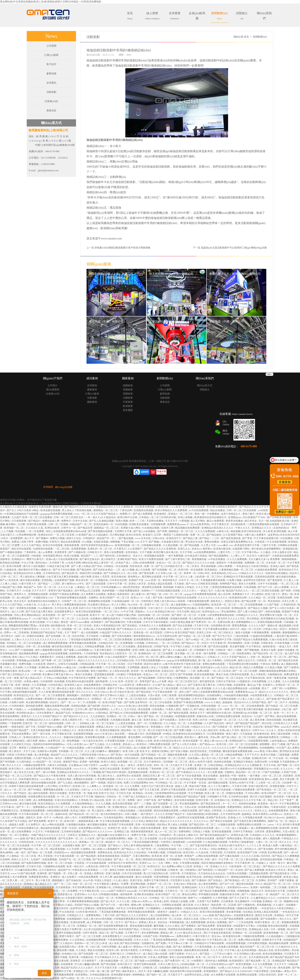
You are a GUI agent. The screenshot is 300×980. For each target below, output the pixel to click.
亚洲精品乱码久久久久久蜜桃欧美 (115, 507)
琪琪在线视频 (157, 706)
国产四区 (116, 971)
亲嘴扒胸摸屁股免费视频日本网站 (278, 671)
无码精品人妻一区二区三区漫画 (97, 723)
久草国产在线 (289, 772)
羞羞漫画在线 (145, 646)
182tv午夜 (88, 880)
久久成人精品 (121, 880)
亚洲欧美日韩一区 (262, 758)
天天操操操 (246, 734)
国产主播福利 (199, 880)
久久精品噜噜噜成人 (84, 804)
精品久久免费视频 (254, 667)
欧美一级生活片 (76, 866)
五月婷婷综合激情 (239, 797)
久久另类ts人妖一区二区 (169, 573)
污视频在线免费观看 (254, 936)
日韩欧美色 (267, 643)
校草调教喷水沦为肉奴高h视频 (278, 619)
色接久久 (188, 709)
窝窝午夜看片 (67, 936)
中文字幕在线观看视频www (151, 660)
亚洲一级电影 (23, 685)
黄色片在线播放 (84, 674)
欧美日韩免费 (14, 566)
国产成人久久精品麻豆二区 (178, 650)
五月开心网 (81, 709)
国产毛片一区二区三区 (62, 619)
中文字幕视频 (196, 793)
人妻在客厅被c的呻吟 (286, 636)
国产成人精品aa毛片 (31, 678)
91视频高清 (244, 681)
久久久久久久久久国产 (224, 748)
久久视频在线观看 (85, 727)
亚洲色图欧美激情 (121, 975)
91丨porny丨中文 (272, 825)
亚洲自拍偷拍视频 (136, 688)
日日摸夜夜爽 (19, 521)
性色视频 (20, 531)
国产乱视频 (117, 933)
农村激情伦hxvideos (238, 887)
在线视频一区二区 (72, 629)
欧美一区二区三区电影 (61, 863)
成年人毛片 (71, 818)
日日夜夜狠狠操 (216, 734)
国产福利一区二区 (157, 975)
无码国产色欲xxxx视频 (50, 727)
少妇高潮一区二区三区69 (208, 577)
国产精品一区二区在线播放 (159, 716)
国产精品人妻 (191, 538)
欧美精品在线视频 (10, 563)
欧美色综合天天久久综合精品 (130, 852)
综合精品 (248, 912)
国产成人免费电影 (183, 947)
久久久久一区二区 (51, 629)
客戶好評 (51, 64)
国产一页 (66, 702)
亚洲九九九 (184, 549)
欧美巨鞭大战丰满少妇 (166, 552)
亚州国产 (273, 880)
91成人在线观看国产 (116, 657)
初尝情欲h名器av (26, 713)
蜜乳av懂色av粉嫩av (171, 657)
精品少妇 (196, 612)
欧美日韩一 (71, 821)
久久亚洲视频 (39, 685)
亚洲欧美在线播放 (139, 524)
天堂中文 (5, 873)
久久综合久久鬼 (35, 528)
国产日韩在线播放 (122, 636)
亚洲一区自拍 (70, 828)
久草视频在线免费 (253, 818)
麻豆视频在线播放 (97, 825)
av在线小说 (30, 605)
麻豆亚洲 (188, 905)
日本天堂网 (183, 612)
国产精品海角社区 (211, 804)
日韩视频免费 (158, 524)
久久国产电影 (272, 605)
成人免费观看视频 (196, 922)
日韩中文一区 (69, 528)
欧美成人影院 (162, 901)
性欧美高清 (136, 566)
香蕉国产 (5, 549)
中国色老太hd (80, 870)
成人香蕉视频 (204, 688)
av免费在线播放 (34, 699)
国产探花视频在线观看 (101, 531)
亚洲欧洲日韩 (139, 957)
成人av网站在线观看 (53, 825)
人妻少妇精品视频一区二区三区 (116, 961)
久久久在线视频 (291, 681)
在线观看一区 (94, 702)
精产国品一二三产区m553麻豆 (216, 954)
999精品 (168, 734)
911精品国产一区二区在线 (48, 762)
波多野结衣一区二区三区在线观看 (154, 702)
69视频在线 (87, 957)
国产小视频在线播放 (11, 552)
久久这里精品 (72, 790)
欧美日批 (222, 744)
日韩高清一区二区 (267, 660)
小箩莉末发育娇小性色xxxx (94, 755)
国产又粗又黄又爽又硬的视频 (247, 709)
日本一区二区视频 (241, 758)
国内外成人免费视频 (217, 961)
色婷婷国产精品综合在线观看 (181, 598)
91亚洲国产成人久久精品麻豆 (92, 535)
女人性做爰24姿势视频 (226, 947)
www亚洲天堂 (127, 685)
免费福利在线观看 (83, 779)
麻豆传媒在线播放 (286, 577)
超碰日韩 (82, 657)
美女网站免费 (275, 852)
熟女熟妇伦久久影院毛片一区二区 (119, 653)
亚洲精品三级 (122, 832)
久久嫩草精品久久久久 (264, 898)
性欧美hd (162, 825)
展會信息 (51, 110)
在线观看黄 (240, 685)
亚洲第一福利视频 (90, 762)
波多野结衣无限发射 (255, 580)
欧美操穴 (148, 535)
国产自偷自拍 (74, 880)
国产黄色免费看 (38, 821)
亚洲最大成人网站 (131, 528)
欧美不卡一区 (98, 615)
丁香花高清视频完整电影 (146, 842)
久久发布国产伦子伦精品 (14, 821)
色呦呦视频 (244, 891)
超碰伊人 (175, 912)
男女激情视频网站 (249, 748)
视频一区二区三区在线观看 (143, 839)
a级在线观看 (252, 919)
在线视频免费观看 (96, 940)
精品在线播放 (218, 510)
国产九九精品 (97, 744)
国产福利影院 (206, 870)
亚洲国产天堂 (136, 580)
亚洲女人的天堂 (138, 584)
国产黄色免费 (147, 573)
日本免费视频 (259, 681)
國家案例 (92, 390)
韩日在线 (267, 723)
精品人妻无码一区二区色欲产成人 (112, 563)
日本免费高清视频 (257, 943)
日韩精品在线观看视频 (125, 887)
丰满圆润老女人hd (43, 598)
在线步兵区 (168, 671)
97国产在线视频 (271, 772)
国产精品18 (116, 713)
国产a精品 (199, 709)
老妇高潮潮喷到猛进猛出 (192, 695)
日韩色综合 (152, 643)
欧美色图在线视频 (51, 510)
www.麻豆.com (226, 545)
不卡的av (49, 678)
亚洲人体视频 (185, 517)
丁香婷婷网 (155, 769)
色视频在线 (148, 943)
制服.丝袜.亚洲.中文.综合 (101, 793)
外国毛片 (54, 542)
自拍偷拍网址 (215, 695)
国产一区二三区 (63, 884)
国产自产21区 (265, 587)
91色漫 (27, 591)
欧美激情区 (161, 514)
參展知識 (51, 74)
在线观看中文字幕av (245, 926)
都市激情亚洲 (207, 681)
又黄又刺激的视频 (41, 730)
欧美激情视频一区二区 (128, 545)
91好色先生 (284, 898)
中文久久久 (192, 954)
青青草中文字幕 (243, 727)
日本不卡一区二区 (189, 580)
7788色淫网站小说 (132, 619)
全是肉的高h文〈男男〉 (286, 528)
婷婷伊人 (52, 664)
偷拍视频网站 (82, 783)
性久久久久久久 (128, 678)
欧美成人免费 (271, 845)
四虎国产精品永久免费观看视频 (251, 640)
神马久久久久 (175, 629)
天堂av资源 (154, 695)
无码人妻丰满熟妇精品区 (28, 615)
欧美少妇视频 (72, 556)
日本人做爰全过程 (282, 552)
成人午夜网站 (215, 660)
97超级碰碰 (27, 650)
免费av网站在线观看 (249, 940)
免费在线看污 (184, 936)
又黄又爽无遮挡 (103, 650)
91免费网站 (291, 688)
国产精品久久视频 (258, 608)
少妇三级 (287, 709)
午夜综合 (265, 664)
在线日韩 (258, 727)
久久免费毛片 (33, 825)
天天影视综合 (189, 873)
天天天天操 (270, 765)
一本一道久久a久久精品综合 (101, 517)
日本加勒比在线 (125, 660)
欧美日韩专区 (62, 908)
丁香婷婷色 (30, 552)
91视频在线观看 (227, 825)
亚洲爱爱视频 (79, 549)
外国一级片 (211, 859)
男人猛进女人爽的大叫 (104, 811)
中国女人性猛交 (103, 880)
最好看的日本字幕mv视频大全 (35, 570)
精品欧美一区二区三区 (275, 657)
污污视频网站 (153, 908)
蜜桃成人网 (6, 709)
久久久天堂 (202, 587)
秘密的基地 (269, 646)
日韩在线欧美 (131, 758)
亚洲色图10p (240, 713)
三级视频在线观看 (259, 873)
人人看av (16, 640)
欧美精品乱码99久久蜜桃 (28, 573)
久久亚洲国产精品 (233, 535)
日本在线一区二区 (276, 563)
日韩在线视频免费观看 (136, 713)
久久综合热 (83, 619)
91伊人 (8, 667)
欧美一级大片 (278, 863)
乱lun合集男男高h (201, 524)
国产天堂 (31, 727)
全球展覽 (175, 16)
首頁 (130, 16)
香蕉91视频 (122, 521)
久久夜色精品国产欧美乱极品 (181, 608)
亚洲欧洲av (44, 667)
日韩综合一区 (114, 797)
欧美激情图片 (237, 961)
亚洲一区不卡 (44, 818)
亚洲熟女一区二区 (102, 699)
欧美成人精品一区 (81, 811)
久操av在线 (275, 640)
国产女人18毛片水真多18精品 (23, 510)
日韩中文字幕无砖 (226, 681)
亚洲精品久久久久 (262, 528)
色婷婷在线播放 (248, 804)
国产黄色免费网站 (99, 709)
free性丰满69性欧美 (87, 912)
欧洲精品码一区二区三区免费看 (156, 653)
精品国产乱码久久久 (237, 591)
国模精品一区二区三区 (107, 528)
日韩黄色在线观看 (205, 839)
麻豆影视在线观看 (62, 646)
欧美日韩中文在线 (128, 517)
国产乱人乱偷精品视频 (102, 521)
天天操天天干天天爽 (182, 765)
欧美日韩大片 (125, 964)
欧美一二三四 (137, 521)
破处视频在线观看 (124, 877)
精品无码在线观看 (22, 549)
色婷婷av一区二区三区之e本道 (91, 943)
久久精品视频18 (275, 936)
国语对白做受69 (153, 664)
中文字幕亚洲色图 (116, 667)
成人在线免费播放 (22, 832)
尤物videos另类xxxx (142, 901)
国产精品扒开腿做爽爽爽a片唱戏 (218, 891)
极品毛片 (246, 730)
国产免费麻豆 (166, 800)
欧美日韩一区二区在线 (170, 919)
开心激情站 (258, 594)
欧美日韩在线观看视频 (89, 612)
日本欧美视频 (282, 643)
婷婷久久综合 (74, 538)
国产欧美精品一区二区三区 (272, 790)
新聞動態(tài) (219, 16)
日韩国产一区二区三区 (74, 601)
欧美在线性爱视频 (123, 804)
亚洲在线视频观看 (222, 832)
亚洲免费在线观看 (95, 737)
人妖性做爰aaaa (278, 741)
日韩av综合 (159, 538)
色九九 (175, 964)
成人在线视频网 (90, 633)
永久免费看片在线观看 (223, 975)
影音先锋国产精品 (129, 929)
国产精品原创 (144, 692)
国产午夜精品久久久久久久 (132, 629)
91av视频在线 (46, 608)
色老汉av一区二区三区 (169, 563)
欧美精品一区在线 (143, 793)
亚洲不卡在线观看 (197, 790)
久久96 (113, 681)
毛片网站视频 (117, 535)
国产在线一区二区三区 (43, 688)
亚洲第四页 (6, 839)
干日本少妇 (271, 968)
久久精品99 (67, 943)
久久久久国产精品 (32, 545)
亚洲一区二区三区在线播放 (121, 646)
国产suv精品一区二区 (73, 978)
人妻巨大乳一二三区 (229, 552)
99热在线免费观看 (89, 877)
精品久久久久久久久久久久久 (176, 821)
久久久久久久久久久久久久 (213, 598)
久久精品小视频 (274, 667)
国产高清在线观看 (218, 646)
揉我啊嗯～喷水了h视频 (273, 744)
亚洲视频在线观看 (38, 594)
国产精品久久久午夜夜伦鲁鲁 (50, 776)
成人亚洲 (73, 608)
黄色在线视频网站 (165, 640)
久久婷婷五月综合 (22, 744)
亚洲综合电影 (64, 779)
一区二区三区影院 (170, 643)
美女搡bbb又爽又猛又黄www (58, 674)
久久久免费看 (132, 786)
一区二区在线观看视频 (251, 605)
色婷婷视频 (109, 591)
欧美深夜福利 (134, 870)
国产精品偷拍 (214, 535)
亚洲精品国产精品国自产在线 (47, 633)
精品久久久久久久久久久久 (274, 692)
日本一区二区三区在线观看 (243, 744)
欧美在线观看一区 (193, 741)
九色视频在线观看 (121, 720)
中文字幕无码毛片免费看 (82, 678)
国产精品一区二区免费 (40, 852)
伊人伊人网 (106, 877)
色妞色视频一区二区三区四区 (154, 615)
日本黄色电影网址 (114, 818)
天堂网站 (94, 769)
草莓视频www (167, 936)
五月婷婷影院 (173, 887)
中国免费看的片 (167, 818)
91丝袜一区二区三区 (65, 926)
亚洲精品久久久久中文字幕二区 (249, 800)
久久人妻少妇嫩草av (96, 751)
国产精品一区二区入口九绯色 (16, 776)
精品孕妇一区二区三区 (134, 730)
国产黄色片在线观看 (222, 821)
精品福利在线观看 (51, 828)
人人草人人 (117, 709)
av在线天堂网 (73, 563)
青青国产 (190, 856)
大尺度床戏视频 (203, 947)
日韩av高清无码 (268, 975)
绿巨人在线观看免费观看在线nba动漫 (66, 531)
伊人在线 (133, 573)
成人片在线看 (143, 570)
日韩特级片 (147, 601)
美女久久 (138, 556)
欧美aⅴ (135, 598)
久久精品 (81, 950)
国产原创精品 (130, 626)
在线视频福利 (74, 919)
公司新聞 (51, 46)
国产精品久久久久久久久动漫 (199, 563)
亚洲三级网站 (206, 608)
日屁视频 (289, 622)
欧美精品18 (187, 779)
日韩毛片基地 (165, 678)
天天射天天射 (202, 626)
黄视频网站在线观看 (100, 601)
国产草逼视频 (186, 674)
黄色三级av (18, 657)
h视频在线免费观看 (247, 908)
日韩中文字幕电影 (243, 832)
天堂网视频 (134, 667)
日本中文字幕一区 (117, 584)
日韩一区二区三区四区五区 (69, 517)
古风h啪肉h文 (124, 556)
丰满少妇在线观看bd (66, 800)
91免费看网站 (181, 678)
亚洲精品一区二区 (273, 901)
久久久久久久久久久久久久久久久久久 (57, 842)
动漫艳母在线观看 (43, 549)
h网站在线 (87, 563)
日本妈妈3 (256, 835)
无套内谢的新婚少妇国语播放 (203, 814)
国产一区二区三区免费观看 (51, 695)
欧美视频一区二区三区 (130, 762)
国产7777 (67, 615)
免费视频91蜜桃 (163, 797)
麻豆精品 (211, 709)
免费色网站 (185, 832)
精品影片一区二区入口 (118, 842)
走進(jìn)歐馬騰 (197, 17)
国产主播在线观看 (230, 856)
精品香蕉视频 (58, 849)
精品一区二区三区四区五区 (183, 681)
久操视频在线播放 (76, 825)
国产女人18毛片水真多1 (283, 608)
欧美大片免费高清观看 (152, 559)
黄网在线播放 (212, 542)
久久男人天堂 (209, 545)
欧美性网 (285, 828)
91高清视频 (250, 587)
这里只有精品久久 (231, 514)
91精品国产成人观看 (11, 587)
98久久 (259, 884)
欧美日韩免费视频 (148, 779)
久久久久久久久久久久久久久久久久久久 (45, 640)
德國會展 (128, 385)
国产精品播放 (183, 699)
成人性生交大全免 (24, 772)
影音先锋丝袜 (119, 577)
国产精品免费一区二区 (254, 601)
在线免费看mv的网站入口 (93, 828)
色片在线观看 (132, 755)
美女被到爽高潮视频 (37, 702)
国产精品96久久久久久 (76, 716)
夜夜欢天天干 (198, 713)
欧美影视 (143, 769)
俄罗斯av (207, 549)
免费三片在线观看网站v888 (139, 783)
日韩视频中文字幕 (204, 650)
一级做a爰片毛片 (136, 734)
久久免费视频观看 (117, 737)
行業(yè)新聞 (51, 55)
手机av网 (215, 737)
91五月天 (38, 832)
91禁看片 (91, 758)
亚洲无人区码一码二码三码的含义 (215, 633)
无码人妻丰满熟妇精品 (13, 741)
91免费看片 (198, 961)
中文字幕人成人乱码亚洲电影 (241, 950)
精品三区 (104, 933)
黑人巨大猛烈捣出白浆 (156, 873)
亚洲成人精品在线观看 (160, 584)
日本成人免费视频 (158, 957)
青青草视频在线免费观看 (83, 643)
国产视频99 (42, 538)
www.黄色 (259, 751)
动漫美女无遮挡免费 (40, 507)
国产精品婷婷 (84, 570)
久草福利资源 (289, 605)
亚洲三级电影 (113, 873)
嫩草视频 (159, 926)
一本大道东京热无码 (92, 741)
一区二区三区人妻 (289, 584)
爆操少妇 (201, 940)
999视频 (294, 758)
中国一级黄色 (239, 776)
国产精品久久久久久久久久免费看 (282, 866)
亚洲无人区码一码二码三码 (144, 657)
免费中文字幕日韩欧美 (156, 880)
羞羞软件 (222, 563)
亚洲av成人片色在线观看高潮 (62, 559)
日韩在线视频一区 (211, 706)
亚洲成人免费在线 (94, 873)
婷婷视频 (168, 587)
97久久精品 (53, 622)
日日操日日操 (187, 688)
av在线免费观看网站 (205, 552)
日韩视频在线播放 (109, 894)
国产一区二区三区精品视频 (168, 737)
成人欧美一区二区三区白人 (187, 915)
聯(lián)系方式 (205, 385)
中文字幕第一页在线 (195, 783)
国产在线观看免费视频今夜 (114, 926)
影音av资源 (88, 807)
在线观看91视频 (72, 845)
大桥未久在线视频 (57, 765)
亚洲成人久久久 (219, 866)
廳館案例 (92, 402)
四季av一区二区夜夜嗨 (17, 633)
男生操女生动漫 (194, 542)
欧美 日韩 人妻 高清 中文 (137, 751)
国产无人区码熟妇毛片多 (169, 566)
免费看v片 (126, 514)
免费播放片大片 (241, 594)
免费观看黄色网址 (39, 877)
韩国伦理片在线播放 (91, 573)
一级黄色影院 (17, 727)
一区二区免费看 (36, 531)
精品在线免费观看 (71, 542)
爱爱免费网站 (274, 832)
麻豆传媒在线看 (28, 804)
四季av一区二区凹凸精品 (118, 748)
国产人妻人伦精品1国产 (251, 612)
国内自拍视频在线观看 (44, 783)
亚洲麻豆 (167, 807)
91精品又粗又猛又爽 (58, 566)
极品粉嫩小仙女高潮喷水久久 (74, 699)
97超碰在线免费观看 (266, 570)
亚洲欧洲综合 (120, 807)
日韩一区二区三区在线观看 (242, 510)
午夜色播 (291, 797)
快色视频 (59, 681)
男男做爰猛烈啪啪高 (205, 779)
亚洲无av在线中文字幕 (242, 783)
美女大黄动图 (287, 779)
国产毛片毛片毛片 (223, 636)
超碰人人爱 (182, 786)
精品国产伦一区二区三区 (277, 884)
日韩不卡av (259, 730)
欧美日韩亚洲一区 (89, 730)
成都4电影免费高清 (268, 737)
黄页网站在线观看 (152, 577)
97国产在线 (150, 800)
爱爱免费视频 (240, 626)
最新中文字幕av (116, 688)
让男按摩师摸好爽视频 (223, 908)
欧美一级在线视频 (79, 671)
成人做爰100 (138, 594)
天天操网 (18, 667)
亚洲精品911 (19, 559)
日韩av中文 (206, 919)
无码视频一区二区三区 (71, 751)
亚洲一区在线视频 (145, 825)
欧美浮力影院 (205, 762)
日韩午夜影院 (90, 933)
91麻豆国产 (264, 556)
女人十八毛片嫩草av (219, 786)
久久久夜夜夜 (114, 744)
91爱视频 (184, 521)
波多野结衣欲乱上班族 (197, 975)
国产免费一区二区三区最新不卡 (59, 660)
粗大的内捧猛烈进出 (112, 814)
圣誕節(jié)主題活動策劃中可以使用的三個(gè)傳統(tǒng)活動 (234, 248)
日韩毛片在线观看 (68, 664)
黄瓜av (193, 762)
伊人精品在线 (97, 800)
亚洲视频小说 (104, 887)
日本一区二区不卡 (169, 779)
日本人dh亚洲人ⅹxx (78, 744)
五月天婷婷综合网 (167, 636)
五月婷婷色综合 (52, 573)
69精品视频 (61, 678)
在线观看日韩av (68, 947)
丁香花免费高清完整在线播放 (243, 664)
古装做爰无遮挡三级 (173, 542)
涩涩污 (283, 629)
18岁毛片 (121, 908)
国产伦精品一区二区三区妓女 (228, 678)
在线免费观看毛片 (112, 936)
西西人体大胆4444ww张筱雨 (170, 601)
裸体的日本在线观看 (95, 688)
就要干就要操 (287, 880)
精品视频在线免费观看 (188, 528)
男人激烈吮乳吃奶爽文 (202, 619)
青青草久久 (20, 594)
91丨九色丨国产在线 (152, 598)
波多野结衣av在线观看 (129, 776)
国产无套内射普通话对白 (204, 845)
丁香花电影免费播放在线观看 (71, 598)
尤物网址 (94, 598)
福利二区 (20, 636)
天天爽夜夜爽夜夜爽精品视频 (83, 901)
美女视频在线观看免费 (13, 866)
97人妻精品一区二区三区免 (22, 856)
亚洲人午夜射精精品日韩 (107, 626)
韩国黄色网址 (244, 653)
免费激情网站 (235, 807)
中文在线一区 (281, 758)
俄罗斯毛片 (7, 870)
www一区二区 (230, 706)
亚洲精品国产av (238, 741)
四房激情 (86, 695)
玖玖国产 (281, 748)
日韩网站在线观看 (288, 545)
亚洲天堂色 (136, 880)
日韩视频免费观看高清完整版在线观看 (135, 919)
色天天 (142, 971)
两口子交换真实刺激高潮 (217, 933)
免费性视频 (25, 664)
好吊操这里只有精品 (196, 556)
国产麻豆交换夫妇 (90, 559)
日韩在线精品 (216, 765)
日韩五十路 (7, 685)
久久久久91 (287, 769)
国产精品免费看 (207, 926)
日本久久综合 (142, 940)
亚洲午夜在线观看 (37, 524)
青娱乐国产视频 (198, 786)
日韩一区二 (72, 723)
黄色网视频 (73, 741)
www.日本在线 (143, 538)
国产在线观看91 (269, 919)
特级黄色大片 (222, 877)
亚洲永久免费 (269, 650)
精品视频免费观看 (29, 653)
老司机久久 (251, 849)
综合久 (181, 640)
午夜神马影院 (279, 807)
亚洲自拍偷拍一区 (104, 524)
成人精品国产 (24, 598)
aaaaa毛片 (286, 727)
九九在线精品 (98, 716)
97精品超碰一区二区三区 (223, 720)
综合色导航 (79, 636)
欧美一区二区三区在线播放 (38, 517)
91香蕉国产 (176, 667)
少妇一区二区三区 (173, 594)
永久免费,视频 (215, 772)
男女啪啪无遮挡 (9, 671)
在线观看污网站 (241, 549)
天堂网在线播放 (155, 521)
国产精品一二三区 (209, 538)
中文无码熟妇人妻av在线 (248, 954)
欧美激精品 (211, 570)
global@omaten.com (48, 170)
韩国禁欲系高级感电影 (181, 929)
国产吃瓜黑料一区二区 (71, 839)
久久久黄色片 (202, 905)
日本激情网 (47, 681)
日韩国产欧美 (161, 646)
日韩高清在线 (27, 842)
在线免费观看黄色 (279, 811)
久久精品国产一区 (56, 748)
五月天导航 (186, 552)
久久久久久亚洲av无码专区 (256, 856)
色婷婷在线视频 (223, 762)
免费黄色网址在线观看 (250, 825)
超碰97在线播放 (286, 650)
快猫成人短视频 (179, 901)
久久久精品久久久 (188, 849)
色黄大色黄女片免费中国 (68, 929)
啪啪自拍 (100, 797)
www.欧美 (176, 507)
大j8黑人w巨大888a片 (230, 968)
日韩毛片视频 (225, 685)
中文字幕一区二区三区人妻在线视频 (239, 859)
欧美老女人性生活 (276, 870)
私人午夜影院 (259, 674)
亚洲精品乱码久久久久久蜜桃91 (44, 720)
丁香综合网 (126, 510)
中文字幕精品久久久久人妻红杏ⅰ (112, 957)
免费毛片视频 (58, 538)
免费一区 (149, 566)
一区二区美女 (192, 566)
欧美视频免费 (154, 734)
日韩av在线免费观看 (144, 563)
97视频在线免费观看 (244, 790)
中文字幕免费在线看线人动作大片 (222, 629)
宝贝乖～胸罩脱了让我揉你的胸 (171, 535)
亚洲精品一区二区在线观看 (247, 933)
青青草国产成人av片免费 (153, 681)
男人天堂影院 (46, 856)
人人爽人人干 (238, 556)
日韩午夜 (175, 873)
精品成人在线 (266, 950)
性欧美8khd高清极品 (277, 573)
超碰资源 (225, 776)
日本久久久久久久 (126, 779)
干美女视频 (127, 542)
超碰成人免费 (17, 825)
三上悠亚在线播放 (136, 695)
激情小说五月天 (247, 660)
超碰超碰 (228, 702)
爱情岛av (138, 947)
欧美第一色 (138, 671)
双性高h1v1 (191, 737)
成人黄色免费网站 (208, 884)
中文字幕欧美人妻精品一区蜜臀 (112, 884)
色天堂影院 (156, 633)
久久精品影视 (81, 615)
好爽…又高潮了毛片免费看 (205, 901)
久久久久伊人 (189, 591)
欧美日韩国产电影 (185, 633)
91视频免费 (172, 706)
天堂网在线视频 (228, 699)
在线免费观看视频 (236, 943)
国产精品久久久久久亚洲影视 (160, 549)
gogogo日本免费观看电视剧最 (201, 594)
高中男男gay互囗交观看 (88, 591)
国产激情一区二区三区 (184, 615)
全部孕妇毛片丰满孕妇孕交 (123, 863)
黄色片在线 (222, 674)
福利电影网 (102, 681)
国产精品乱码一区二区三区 (84, 814)
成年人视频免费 (272, 839)
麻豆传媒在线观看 (30, 580)
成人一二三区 (223, 828)
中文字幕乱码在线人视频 (158, 947)
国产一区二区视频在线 (150, 723)
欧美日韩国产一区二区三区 (115, 598)
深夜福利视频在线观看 (25, 692)
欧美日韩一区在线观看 (191, 570)
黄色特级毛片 (170, 580)
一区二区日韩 (62, 549)
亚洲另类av (80, 894)
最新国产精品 (71, 762)
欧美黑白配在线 (222, 549)
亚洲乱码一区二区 (286, 685)
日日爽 (22, 524)
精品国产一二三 (90, 556)
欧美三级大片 (273, 594)
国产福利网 (94, 706)
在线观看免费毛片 (65, 612)
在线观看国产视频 (65, 580)
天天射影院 (230, 852)
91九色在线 (202, 852)
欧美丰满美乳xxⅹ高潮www (268, 814)
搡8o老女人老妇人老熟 (70, 688)
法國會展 (128, 398)
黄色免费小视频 (66, 950)
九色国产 (36, 859)
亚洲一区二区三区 (116, 800)
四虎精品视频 (79, 706)
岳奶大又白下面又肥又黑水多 (95, 608)
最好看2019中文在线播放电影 (236, 769)
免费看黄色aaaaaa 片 (178, 524)
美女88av (217, 936)
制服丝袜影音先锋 (230, 894)
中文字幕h (6, 692)
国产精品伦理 (85, 528)
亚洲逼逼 (55, 978)
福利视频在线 (58, 626)
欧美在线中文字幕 (275, 891)
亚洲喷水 (56, 877)
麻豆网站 (11, 524)
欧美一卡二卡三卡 (284, 713)
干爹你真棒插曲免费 (198, 601)
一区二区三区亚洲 (65, 535)
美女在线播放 (211, 776)
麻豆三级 (137, 720)
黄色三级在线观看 (281, 734)
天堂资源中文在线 (180, 880)
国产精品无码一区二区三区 (268, 653)
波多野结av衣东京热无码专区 (284, 535)
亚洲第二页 (201, 765)
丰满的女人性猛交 (185, 587)
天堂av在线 (191, 807)
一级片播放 (254, 776)
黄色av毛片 (290, 971)
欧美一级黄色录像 (277, 678)
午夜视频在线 (52, 832)
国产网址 (270, 716)
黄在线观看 (145, 709)
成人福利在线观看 (38, 793)
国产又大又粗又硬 (150, 790)
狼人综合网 (225, 594)
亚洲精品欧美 (239, 608)
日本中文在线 (80, 521)
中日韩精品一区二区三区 (169, 783)
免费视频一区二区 (255, 563)
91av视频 (87, 542)
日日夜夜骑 (227, 901)
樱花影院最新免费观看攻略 (238, 751)
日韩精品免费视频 (95, 646)
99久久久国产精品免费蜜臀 (229, 919)
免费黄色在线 (105, 852)
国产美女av (131, 922)
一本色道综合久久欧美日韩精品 (251, 566)
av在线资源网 (194, 842)
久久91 (150, 612)
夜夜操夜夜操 (224, 926)
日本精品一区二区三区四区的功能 (158, 517)
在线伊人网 (168, 528)
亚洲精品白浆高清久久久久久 (218, 528)
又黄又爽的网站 (142, 856)
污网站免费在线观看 (160, 744)
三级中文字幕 (269, 545)
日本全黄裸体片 (46, 713)
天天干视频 (146, 552)
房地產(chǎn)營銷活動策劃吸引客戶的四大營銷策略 (122, 248)
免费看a (275, 664)
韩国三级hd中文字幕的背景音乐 (22, 629)
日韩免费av (158, 709)
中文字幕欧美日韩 (62, 734)
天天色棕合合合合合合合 (212, 873)
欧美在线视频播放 (273, 954)
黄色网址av (134, 577)
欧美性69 (142, 744)
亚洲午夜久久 (117, 954)
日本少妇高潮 (223, 608)
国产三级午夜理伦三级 (178, 559)
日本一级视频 (278, 929)
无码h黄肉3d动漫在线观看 (80, 681)
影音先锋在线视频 (185, 800)
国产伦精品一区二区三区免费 (195, 636)
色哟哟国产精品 (229, 584)
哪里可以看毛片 (36, 559)
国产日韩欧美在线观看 (280, 517)
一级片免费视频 (175, 556)
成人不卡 (29, 538)
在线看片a (268, 685)
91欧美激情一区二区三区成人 (245, 866)
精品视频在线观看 (279, 943)
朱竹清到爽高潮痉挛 (286, 849)
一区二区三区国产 (189, 891)
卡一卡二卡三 (230, 804)
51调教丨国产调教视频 (247, 650)
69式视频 (147, 737)
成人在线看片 (70, 877)
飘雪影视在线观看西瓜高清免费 (197, 828)
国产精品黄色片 (286, 699)
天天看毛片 (120, 549)
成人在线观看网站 (160, 915)
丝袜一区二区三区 (83, 884)
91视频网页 (206, 898)
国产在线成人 (216, 880)
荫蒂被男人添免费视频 (156, 619)
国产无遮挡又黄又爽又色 (202, 685)
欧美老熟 (44, 626)
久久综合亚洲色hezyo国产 (221, 964)
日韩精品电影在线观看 (196, 908)
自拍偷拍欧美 (238, 524)
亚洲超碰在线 (290, 549)
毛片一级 (264, 521)
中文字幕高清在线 (255, 678)
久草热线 (83, 800)
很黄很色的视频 (106, 908)
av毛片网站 (51, 786)
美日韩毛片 (7, 636)
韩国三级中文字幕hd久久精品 (109, 695)
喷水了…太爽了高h (273, 688)
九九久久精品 (172, 926)
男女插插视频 (209, 566)
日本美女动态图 (118, 580)
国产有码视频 (8, 762)
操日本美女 (251, 521)
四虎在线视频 (274, 720)
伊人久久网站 (119, 605)
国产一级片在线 (42, 734)
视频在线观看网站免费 (57, 706)
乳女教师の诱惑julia (99, 605)
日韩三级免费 (169, 695)
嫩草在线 (204, 737)
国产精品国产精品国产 (248, 723)
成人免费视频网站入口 (244, 622)
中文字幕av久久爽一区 (181, 943)
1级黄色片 (162, 912)
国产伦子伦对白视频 (64, 570)
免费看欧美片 (47, 657)
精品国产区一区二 (107, 538)
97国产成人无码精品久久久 (15, 674)
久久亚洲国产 (135, 549)
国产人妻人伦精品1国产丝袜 (87, 566)
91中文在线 (59, 915)
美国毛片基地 (232, 601)
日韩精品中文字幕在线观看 (209, 943)
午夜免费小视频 (157, 852)
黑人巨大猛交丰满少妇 (122, 692)
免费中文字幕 (139, 835)
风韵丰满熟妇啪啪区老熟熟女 (217, 863)
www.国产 (14, 650)
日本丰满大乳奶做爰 (220, 790)
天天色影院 (93, 636)
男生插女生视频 (252, 839)
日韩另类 (260, 832)
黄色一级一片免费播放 (207, 514)
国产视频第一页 (57, 873)
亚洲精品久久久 (87, 835)
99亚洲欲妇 (67, 709)
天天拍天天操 (124, 793)
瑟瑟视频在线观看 (104, 674)
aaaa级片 (105, 765)
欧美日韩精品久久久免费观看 (171, 510)
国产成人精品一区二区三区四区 (239, 737)
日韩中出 (169, 633)
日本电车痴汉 (56, 685)
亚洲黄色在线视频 (27, 608)
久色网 (202, 615)
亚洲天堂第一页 (78, 793)
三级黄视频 (284, 755)
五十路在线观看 (170, 688)
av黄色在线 (163, 507)
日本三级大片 (156, 608)
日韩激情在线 (175, 852)
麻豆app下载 (254, 685)
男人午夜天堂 (43, 880)
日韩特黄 (36, 674)
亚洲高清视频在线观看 (270, 622)
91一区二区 (63, 797)
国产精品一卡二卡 (108, 678)
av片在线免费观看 (199, 510)
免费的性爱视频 (23, 758)
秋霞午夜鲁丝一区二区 (268, 922)
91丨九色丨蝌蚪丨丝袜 (166, 863)
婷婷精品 (208, 877)
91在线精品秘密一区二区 (126, 601)
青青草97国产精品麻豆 (61, 591)
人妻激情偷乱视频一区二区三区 (236, 570)
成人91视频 (128, 570)
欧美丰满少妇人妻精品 (269, 514)
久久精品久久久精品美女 (14, 507)
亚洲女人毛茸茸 (101, 577)
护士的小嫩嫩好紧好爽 (87, 964)
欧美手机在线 (194, 877)
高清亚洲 (14, 580)
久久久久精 (123, 901)
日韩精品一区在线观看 (116, 566)
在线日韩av (154, 688)
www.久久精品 (213, 702)
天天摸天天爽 (240, 786)
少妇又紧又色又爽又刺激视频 (63, 577)
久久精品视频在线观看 (215, 842)
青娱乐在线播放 (96, 950)
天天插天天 (171, 891)
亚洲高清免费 (285, 598)
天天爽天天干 (14, 591)
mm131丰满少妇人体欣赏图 (133, 706)
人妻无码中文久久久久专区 (230, 619)
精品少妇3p (54, 709)
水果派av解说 (31, 681)
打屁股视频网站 (201, 605)
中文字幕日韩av (250, 552)
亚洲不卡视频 (60, 957)
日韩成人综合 (271, 629)
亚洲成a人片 (235, 818)
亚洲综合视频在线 (110, 730)
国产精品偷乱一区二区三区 (34, 849)
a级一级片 (21, 852)
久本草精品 (146, 950)
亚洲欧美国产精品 (127, 559)
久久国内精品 (24, 762)
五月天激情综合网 (259, 957)
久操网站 (86, 849)
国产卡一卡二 (24, 807)
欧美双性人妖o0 (74, 685)
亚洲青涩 (76, 961)
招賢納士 (242, 16)
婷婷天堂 (105, 866)
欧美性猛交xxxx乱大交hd (214, 667)
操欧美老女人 (130, 971)
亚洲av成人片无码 (230, 730)
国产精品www (208, 744)
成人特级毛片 (109, 559)
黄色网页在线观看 (152, 587)
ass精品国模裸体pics (57, 671)
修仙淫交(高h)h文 (193, 933)
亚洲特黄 (42, 873)
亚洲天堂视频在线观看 (69, 933)
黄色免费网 (134, 737)
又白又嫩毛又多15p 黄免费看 (264, 559)
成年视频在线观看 (218, 783)
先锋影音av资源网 (47, 751)
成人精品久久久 (44, 884)
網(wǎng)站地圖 (64, 487)
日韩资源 (217, 811)
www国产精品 (41, 619)
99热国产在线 (151, 936)
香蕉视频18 (157, 727)
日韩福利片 (89, 538)
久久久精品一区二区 (175, 723)
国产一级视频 (99, 783)
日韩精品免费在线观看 (228, 716)
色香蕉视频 (147, 758)
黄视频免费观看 (290, 922)
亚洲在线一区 (141, 633)
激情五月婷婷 (117, 870)
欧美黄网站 (82, 975)
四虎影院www (62, 852)
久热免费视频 (195, 723)
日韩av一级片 (135, 716)
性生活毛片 (20, 601)
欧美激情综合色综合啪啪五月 (211, 517)
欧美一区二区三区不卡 (208, 957)
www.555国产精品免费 (23, 873)
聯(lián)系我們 (264, 17)
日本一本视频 (187, 940)
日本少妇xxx (102, 692)
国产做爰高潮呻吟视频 (34, 863)
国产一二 (148, 870)
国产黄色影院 (275, 580)
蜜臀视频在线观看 (54, 790)
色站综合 (163, 922)
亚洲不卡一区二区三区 (157, 605)
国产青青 (247, 538)
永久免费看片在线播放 (94, 594)
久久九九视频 (104, 804)
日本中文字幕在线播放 (156, 622)
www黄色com (48, 779)
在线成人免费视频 (66, 657)
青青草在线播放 (235, 521)
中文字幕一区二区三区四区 (111, 664)
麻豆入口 (182, 685)
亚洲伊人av (146, 863)
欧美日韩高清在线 (252, 531)
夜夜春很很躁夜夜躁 (142, 832)
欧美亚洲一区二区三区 (224, 605)
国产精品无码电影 (130, 943)
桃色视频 (235, 531)
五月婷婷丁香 (57, 563)
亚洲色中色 (114, 828)
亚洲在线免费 (78, 922)
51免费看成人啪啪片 (130, 968)
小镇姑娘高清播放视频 (236, 695)
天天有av (204, 849)
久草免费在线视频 (115, 741)
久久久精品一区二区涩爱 (262, 598)
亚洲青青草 (61, 552)
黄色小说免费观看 (114, 552)
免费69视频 (42, 542)
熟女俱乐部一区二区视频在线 (92, 580)
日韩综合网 (230, 660)
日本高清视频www (111, 587)
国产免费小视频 (183, 730)
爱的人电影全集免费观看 (147, 828)
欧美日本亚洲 (134, 535)
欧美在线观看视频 (205, 674)
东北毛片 (252, 556)
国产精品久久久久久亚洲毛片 (133, 915)
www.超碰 (19, 839)
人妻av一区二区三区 (267, 842)
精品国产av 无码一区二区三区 (40, 587)
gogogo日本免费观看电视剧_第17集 (187, 660)
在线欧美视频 (101, 542)
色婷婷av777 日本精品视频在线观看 (161, 591)
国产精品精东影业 (280, 873)
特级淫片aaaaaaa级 (127, 891)
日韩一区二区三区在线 (177, 727)
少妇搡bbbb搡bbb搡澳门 (91, 667)
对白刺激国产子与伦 (254, 517)
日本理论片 (65, 786)
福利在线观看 (57, 723)
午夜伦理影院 (261, 971)
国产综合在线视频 (183, 626)
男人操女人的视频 (178, 825)
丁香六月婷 (109, 915)
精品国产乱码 (63, 713)
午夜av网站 (272, 751)
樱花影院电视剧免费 (63, 692)
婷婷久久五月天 (20, 859)
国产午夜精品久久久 (115, 573)
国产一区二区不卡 (278, 702)
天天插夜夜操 (63, 887)
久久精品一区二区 (104, 898)
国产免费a (161, 943)
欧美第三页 (79, 786)
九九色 (130, 741)
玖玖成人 (78, 646)
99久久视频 (160, 950)
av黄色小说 (223, 531)
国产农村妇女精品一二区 (107, 570)
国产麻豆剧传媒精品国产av (215, 835)
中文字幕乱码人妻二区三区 (222, 940)
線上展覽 (152, 16)
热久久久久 (286, 919)
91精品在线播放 (76, 748)
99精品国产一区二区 (81, 524)
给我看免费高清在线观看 (42, 797)
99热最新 (36, 556)
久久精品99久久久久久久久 (238, 811)
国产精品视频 (192, 545)
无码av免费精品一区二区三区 (227, 849)
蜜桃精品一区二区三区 (106, 510)
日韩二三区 (169, 769)
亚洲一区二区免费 (173, 856)
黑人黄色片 (16, 751)
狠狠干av (193, 898)
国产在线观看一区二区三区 (94, 954)
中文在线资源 (67, 912)
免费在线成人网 (51, 521)
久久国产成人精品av (164, 685)
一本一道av (38, 671)
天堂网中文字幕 (123, 531)
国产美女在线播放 (103, 859)
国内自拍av (42, 563)
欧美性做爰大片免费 (222, 929)
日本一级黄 (13, 678)
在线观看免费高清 (244, 915)
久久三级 (243, 720)
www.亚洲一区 (153, 580)
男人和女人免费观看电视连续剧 (69, 605)
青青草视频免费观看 (63, 975)
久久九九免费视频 (205, 531)
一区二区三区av (111, 612)
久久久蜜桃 (274, 681)
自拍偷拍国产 (291, 940)
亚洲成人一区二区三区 (181, 514)
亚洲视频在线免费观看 (33, 811)
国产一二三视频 (143, 804)
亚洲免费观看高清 (144, 640)
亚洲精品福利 (190, 887)
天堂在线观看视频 (17, 797)
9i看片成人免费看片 (256, 535)
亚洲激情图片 (211, 971)
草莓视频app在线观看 (28, 660)
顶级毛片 (31, 818)
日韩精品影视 (87, 664)
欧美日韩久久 (17, 769)
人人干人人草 (254, 845)
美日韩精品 (253, 619)
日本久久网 (288, 601)
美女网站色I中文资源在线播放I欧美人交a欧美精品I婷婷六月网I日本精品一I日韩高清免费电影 (51, 2)
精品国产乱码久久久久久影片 (77, 968)
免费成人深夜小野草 (23, 542)
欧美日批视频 (38, 622)
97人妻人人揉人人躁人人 (251, 699)
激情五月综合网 (264, 915)
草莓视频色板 (177, 922)
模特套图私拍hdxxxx (145, 636)
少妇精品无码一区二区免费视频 (116, 643)
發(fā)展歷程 (53, 390)
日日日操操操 (175, 950)
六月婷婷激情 (91, 653)
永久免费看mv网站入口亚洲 (177, 866)
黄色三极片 (249, 514)
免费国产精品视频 (74, 758)
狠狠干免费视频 (129, 790)
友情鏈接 (48, 487)
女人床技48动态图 (120, 671)
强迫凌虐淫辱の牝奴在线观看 (186, 971)
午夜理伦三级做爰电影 (173, 842)
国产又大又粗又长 (239, 898)
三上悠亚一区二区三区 (268, 783)
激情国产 (221, 839)
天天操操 (179, 584)
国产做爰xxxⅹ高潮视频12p (78, 650)
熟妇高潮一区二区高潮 (224, 905)
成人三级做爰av (241, 828)
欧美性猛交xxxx (211, 612)
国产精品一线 (154, 594)
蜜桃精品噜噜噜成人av (243, 877)
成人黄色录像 (258, 720)
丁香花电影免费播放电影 (113, 912)
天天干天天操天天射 (106, 968)
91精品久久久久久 (201, 727)
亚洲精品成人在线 (259, 929)
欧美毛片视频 (268, 755)
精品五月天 (258, 891)
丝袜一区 (256, 657)
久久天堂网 (73, 849)
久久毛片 (93, 894)
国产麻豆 (31, 839)
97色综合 (145, 929)
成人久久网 (18, 612)
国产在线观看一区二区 (166, 804)
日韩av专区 (204, 573)
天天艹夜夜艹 (72, 633)
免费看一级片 (135, 800)
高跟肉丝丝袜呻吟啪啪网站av (49, 744)
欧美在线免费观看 (47, 839)
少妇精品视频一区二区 (192, 964)
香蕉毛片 (26, 716)
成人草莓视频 (94, 922)
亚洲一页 (84, 947)
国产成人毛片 (108, 901)
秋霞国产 (126, 856)
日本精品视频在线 (100, 975)
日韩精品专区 (110, 685)
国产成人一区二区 (124, 859)
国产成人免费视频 (255, 870)
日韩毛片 (73, 835)
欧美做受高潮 (153, 671)
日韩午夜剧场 (159, 929)
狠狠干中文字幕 (193, 629)
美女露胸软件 (243, 901)
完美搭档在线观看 (265, 577)
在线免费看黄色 (93, 685)
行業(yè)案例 (92, 394)
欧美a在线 (25, 671)
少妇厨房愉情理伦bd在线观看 (171, 793)
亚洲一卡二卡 (285, 975)
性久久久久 (286, 842)
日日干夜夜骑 (135, 664)
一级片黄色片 (146, 814)
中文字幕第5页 (218, 643)
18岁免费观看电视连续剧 (221, 615)
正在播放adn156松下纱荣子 (84, 765)
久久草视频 (31, 667)
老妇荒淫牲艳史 (132, 587)
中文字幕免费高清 (289, 804)
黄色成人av (129, 744)
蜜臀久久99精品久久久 (65, 730)
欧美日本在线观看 (53, 545)
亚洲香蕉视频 (277, 786)
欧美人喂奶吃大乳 (73, 720)
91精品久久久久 (190, 912)
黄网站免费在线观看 (214, 664)
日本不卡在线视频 (268, 584)
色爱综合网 (224, 622)
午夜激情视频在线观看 (120, 940)
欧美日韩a (189, 852)
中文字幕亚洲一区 (245, 863)
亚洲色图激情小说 (112, 978)
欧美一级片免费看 (206, 653)
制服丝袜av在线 (205, 716)
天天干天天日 (252, 755)
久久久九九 (269, 835)
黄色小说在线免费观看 (182, 957)
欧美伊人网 (113, 950)
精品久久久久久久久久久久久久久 (97, 660)
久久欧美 (90, 839)
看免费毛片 (51, 699)
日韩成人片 (214, 657)
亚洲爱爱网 (17, 538)
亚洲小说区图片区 (259, 786)
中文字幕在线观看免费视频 (115, 821)
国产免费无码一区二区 (160, 748)
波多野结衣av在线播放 (13, 720)
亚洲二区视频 (252, 643)
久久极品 (266, 552)
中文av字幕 (28, 563)
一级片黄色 (124, 905)
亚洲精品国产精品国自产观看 (190, 797)
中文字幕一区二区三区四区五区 (131, 699)
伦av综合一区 (135, 605)
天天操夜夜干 (89, 961)
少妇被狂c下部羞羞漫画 (129, 674)
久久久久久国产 (258, 626)
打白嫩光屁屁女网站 (27, 870)
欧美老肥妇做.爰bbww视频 (264, 779)
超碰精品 (247, 814)
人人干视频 (7, 531)
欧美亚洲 (157, 856)
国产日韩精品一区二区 (154, 755)
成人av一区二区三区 (15, 790)
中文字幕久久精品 (181, 646)
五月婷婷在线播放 (71, 832)
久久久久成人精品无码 (206, 730)
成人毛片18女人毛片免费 (215, 758)
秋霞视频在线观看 (155, 556)
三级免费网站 (120, 608)
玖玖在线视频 (178, 877)
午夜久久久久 (243, 528)
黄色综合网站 (190, 894)
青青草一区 (190, 573)
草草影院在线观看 (62, 769)
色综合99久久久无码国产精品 (250, 702)
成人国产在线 (292, 653)
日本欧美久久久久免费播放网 (155, 626)
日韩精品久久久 (76, 915)
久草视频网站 (174, 859)
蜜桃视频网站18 (291, 633)
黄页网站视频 (138, 884)
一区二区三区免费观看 (97, 720)
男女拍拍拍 (274, 601)
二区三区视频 (280, 887)
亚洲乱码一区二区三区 (100, 549)
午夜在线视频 (134, 622)
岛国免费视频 (50, 859)
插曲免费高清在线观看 (197, 950)
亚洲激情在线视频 (144, 510)
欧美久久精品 (109, 762)
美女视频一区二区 (185, 653)
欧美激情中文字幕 (222, 640)
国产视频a (155, 542)
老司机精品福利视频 (271, 859)
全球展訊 (51, 83)
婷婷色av (248, 807)
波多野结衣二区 (57, 741)
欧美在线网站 (283, 950)
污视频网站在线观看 (54, 866)
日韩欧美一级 (103, 807)
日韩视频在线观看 (152, 545)
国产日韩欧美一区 (223, 727)
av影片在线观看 (95, 748)
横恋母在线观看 (245, 884)
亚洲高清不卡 (174, 538)
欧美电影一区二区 (14, 528)
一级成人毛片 (206, 591)
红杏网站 (261, 880)
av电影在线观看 (189, 811)
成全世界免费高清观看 (38, 769)
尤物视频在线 (275, 674)
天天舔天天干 (176, 975)
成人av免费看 (46, 552)
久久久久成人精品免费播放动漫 (230, 688)
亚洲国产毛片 (129, 769)
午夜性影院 (216, 852)
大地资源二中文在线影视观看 (271, 542)
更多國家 (128, 410)
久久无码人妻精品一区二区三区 (207, 755)
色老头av (197, 549)
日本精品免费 (96, 657)
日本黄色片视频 (24, 755)
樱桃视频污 (115, 751)
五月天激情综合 (153, 762)
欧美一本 (127, 828)
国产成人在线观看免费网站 (111, 839)
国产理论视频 (109, 964)
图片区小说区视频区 (35, 566)
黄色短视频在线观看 (141, 926)
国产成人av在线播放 (145, 531)
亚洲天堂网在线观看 (145, 964)
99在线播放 (287, 538)
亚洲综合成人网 (240, 835)
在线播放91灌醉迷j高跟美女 (106, 619)
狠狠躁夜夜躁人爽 (89, 821)
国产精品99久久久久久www (80, 507)
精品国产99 (65, 870)
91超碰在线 (11, 570)
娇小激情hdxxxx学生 (73, 584)
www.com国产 (108, 891)
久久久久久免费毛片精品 (106, 790)
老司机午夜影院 (130, 950)
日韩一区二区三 (10, 577)
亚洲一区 (178, 807)
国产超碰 (271, 699)
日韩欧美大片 (95, 552)
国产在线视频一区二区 (165, 570)
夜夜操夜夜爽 (72, 545)
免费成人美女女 (105, 727)
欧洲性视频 (280, 531)
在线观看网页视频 (258, 741)
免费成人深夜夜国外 (119, 594)
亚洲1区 (55, 891)
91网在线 (6, 657)
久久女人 (272, 730)
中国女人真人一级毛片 (123, 765)
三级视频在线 (292, 936)
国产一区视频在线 (190, 706)
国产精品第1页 (70, 573)
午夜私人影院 (174, 709)
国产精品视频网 (147, 678)
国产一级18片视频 (46, 772)
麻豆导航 (292, 863)
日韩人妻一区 (75, 873)
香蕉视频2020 (133, 818)
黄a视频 (13, 849)
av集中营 (168, 664)
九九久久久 (56, 737)
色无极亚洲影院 (138, 608)
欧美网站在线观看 (247, 975)
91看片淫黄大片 (28, 584)
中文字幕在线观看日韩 (266, 538)
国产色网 (162, 531)
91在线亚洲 (40, 664)
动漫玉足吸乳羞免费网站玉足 (237, 542)
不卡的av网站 (253, 793)
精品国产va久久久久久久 (65, 755)
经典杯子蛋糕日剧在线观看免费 (27, 786)
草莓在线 (192, 884)
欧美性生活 (154, 866)
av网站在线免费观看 (207, 856)
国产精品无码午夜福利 (114, 772)
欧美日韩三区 (56, 807)
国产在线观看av (169, 720)
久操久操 (220, 591)
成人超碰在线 (154, 650)
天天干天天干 (39, 591)
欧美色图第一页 (52, 615)
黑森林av (140, 612)
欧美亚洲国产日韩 (248, 852)
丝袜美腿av (194, 758)
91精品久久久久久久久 (252, 573)
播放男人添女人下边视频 (155, 667)
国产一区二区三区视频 (94, 845)
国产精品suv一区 (191, 643)
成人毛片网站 (198, 521)
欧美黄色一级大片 (268, 804)
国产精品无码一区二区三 (203, 825)
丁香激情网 (15, 723)
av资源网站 (18, 699)
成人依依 (114, 943)
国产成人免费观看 (143, 514)
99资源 (10, 755)
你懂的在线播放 (36, 636)
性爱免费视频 (162, 877)
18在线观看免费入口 (261, 695)
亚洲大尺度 (185, 720)
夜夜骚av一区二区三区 (92, 842)
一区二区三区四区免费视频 (117, 640)
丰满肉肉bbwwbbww (83, 713)
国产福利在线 (108, 556)
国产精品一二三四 (186, 671)
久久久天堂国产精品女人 (105, 514)
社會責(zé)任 (51, 101)
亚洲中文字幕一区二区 (152, 887)
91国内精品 (102, 713)
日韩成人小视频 (201, 832)
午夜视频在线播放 (58, 940)
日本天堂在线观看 (132, 873)
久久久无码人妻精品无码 (145, 821)
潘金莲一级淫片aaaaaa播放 (75, 622)
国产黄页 (69, 727)
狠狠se (43, 741)
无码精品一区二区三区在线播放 (24, 643)
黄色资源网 (284, 968)
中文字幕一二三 (180, 845)
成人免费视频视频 (43, 800)
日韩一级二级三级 (100, 971)
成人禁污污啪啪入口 (195, 657)
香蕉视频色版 (199, 559)
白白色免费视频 (133, 936)
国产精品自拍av (224, 915)
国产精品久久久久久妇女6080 (236, 971)
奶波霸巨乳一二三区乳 (162, 699)
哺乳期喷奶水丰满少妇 (219, 713)
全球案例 (92, 385)
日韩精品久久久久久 (247, 615)
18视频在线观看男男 (35, 765)
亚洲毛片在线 (145, 765)
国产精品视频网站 (219, 556)
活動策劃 (51, 92)
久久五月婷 (54, 968)
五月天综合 (131, 709)
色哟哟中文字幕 (63, 971)
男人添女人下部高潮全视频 (77, 510)
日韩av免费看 (225, 566)
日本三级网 (25, 800)
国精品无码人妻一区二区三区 (159, 776)
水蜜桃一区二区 (159, 713)
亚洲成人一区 (201, 866)
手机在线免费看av (22, 734)
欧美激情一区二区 (114, 786)
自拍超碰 (5, 640)
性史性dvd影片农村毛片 (232, 845)
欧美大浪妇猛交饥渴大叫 (168, 741)
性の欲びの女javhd (275, 818)
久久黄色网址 (73, 807)
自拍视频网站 (267, 748)
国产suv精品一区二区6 (198, 640)
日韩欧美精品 (22, 688)
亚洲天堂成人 (151, 720)
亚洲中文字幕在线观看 (174, 790)
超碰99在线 (62, 814)
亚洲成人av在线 (144, 741)
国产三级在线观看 (96, 584)
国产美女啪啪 (266, 849)
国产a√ (4, 580)
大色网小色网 (17, 702)
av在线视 (263, 510)
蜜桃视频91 (73, 695)
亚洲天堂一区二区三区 (35, 723)
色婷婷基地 (76, 653)
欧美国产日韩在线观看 (122, 825)
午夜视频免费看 (261, 633)
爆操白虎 (58, 507)
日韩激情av (191, 870)
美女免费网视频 (150, 933)
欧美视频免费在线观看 (270, 877)
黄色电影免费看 (35, 706)
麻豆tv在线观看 (144, 877)
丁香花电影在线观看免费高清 (85, 640)
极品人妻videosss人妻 (216, 741)
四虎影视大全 (142, 727)
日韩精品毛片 (41, 978)
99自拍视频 (122, 524)
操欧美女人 (217, 601)
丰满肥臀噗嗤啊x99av (91, 818)
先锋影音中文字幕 (272, 940)
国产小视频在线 (77, 552)
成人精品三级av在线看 (155, 954)
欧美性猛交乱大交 (24, 695)
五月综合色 (61, 608)
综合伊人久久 (109, 706)
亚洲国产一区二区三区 (160, 884)
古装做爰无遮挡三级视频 (79, 898)
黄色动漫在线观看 (278, 926)
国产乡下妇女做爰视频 (189, 776)
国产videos (191, 584)
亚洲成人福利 (278, 566)
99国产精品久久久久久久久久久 (49, 835)
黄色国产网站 (272, 727)
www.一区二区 (82, 514)
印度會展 (128, 402)
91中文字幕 (128, 612)
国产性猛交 (20, 793)
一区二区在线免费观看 (252, 706)
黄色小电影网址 (100, 671)
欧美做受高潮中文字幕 (247, 545)
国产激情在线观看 (179, 713)
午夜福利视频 (236, 563)
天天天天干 (172, 521)
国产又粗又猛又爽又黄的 (40, 612)
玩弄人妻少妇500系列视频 (82, 776)
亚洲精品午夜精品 (243, 762)
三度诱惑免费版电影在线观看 (264, 524)
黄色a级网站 (7, 852)
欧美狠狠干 (98, 622)
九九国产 (16, 517)
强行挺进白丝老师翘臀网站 (266, 549)
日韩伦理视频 (109, 947)
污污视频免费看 (122, 650)
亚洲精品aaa (235, 517)
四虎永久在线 (191, 919)
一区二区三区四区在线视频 (265, 591)
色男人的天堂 (200, 720)
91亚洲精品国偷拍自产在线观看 (22, 514)
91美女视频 (18, 818)
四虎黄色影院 (13, 887)
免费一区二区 (198, 535)
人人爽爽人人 (94, 786)
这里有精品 (132, 552)
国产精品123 (115, 845)
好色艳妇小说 (223, 800)
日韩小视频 (131, 814)
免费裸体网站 (94, 915)
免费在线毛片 (144, 685)
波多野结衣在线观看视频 (191, 818)
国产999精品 (35, 790)
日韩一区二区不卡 (114, 922)
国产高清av (117, 755)
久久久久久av (201, 821)
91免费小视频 (235, 580)
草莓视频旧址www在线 (267, 769)
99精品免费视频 (234, 755)
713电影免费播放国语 (128, 591)
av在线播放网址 (37, 709)
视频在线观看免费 (178, 755)
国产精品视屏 (89, 856)
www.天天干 (141, 542)
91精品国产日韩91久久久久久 (116, 633)
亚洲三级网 (139, 650)
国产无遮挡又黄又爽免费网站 (250, 821)
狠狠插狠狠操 (289, 559)
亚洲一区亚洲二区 (128, 681)
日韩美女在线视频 (237, 873)
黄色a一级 (288, 594)
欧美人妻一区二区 (215, 793)
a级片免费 (86, 577)
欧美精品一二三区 (98, 870)
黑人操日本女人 (107, 776)
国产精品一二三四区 (49, 584)
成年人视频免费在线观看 (49, 650)
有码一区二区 (161, 765)
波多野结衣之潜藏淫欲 (83, 908)
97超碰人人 (20, 709)
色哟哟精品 (139, 975)
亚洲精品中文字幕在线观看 (238, 577)
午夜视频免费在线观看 (213, 580)
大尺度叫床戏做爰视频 (151, 891)
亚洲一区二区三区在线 (80, 626)
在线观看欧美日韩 (280, 521)
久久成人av (44, 605)
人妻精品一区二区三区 (87, 587)
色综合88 (247, 716)
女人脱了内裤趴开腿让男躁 (122, 615)
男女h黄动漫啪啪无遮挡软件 (222, 507)
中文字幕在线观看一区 (165, 692)
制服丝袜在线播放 (74, 737)
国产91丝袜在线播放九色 (25, 828)
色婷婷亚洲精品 (16, 646)
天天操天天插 (34, 866)
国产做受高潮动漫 (231, 538)
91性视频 (274, 762)
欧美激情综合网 (238, 598)
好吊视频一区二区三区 (260, 713)
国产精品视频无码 (115, 622)
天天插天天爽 (199, 646)
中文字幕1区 (8, 807)
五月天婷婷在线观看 (194, 507)
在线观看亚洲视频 (84, 734)
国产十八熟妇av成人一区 (255, 894)
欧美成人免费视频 (217, 922)
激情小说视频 (243, 633)
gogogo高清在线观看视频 (54, 653)
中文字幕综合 (254, 646)
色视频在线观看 (179, 619)
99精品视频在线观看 (58, 811)
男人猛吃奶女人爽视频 (33, 577)
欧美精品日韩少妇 (165, 612)
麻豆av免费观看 (216, 521)
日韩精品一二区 (227, 653)
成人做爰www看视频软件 (106, 849)
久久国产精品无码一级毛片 (219, 723)
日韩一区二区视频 (58, 524)
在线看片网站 (262, 807)
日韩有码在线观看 (239, 674)
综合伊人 (294, 573)
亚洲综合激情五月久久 (36, 737)
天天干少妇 (30, 751)
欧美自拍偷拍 (273, 709)
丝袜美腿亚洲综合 (53, 556)
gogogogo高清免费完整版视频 (57, 514)
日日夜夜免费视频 (145, 507)
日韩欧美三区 (150, 968)
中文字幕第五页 (221, 524)
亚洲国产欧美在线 (216, 818)
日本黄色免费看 (136, 908)
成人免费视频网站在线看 (265, 828)
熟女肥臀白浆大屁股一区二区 (276, 615)
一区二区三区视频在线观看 (233, 779)
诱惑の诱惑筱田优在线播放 (151, 859)
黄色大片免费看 (247, 584)
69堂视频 (262, 926)
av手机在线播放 (217, 559)
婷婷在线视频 (273, 612)
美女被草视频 (237, 646)
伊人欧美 (268, 531)
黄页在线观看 (153, 807)
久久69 (178, 933)
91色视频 (140, 643)
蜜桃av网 (136, 905)
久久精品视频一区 (173, 545)
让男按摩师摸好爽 (27, 535)
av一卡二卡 (79, 702)
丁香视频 (96, 772)
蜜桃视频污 (58, 880)
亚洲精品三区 (81, 971)
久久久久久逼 (66, 587)
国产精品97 (35, 521)
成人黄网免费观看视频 (56, 643)
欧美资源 (279, 797)
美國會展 (128, 390)
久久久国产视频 (124, 727)
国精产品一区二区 (278, 821)
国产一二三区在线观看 (241, 922)
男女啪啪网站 (235, 643)
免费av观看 (203, 671)
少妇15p (86, 790)
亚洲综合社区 (46, 535)
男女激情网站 (229, 612)
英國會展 (128, 394)
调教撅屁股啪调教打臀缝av (23, 626)
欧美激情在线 (262, 734)
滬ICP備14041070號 (177, 461)
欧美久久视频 (192, 667)
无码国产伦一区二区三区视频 (75, 859)
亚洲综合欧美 (52, 528)
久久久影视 (45, 692)
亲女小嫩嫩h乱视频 (158, 971)
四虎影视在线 (202, 929)
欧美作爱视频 (244, 964)
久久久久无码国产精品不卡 (48, 716)
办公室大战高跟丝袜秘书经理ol (176, 839)
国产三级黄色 (292, 667)
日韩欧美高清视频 (208, 584)
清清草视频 (161, 870)
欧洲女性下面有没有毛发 (187, 664)
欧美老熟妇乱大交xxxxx (225, 573)
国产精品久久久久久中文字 (254, 507)
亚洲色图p (47, 580)
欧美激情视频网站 (287, 835)
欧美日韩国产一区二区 (168, 894)
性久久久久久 (14, 765)
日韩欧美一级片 (224, 650)
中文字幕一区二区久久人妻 (178, 577)
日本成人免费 (136, 807)
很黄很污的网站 (161, 751)
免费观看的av (40, 807)
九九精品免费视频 (22, 978)
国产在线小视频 (179, 751)
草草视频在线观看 (209, 894)
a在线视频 (255, 688)
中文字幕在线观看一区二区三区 (36, 814)
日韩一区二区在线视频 (38, 646)
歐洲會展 (128, 406)
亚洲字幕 (74, 957)
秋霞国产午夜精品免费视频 (65, 594)
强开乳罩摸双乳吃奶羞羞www (97, 545)
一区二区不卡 (27, 880)
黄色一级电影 (170, 828)
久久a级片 (279, 905)
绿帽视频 (115, 542)
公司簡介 (53, 385)
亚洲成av (29, 884)
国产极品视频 (126, 538)
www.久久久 (80, 769)
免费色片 (66, 521)
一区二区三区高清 (221, 671)
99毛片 (5, 538)
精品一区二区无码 (252, 629)
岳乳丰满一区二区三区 (235, 957)
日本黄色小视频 (157, 629)
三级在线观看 (242, 636)
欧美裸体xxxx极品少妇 (64, 667)
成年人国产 (185, 692)
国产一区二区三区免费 (245, 671)
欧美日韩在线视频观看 (213, 912)
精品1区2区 (236, 667)
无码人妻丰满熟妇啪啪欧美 (138, 845)
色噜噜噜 (276, 633)
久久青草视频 (221, 898)
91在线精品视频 (151, 528)
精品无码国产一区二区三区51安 (257, 947)
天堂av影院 (289, 832)
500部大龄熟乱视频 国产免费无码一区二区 (193, 622)
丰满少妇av (179, 884)
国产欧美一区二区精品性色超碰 (159, 849)
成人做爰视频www (181, 605)
